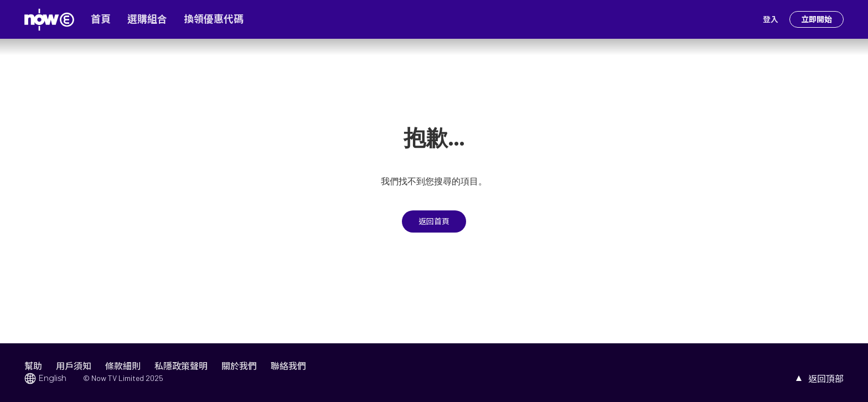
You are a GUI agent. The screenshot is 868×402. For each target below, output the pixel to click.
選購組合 (147, 19)
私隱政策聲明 (181, 366)
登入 (771, 19)
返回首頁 (434, 221)
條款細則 (123, 366)
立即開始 (817, 19)
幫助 (33, 366)
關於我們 (239, 366)
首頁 (101, 19)
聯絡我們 (288, 366)
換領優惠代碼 (214, 19)
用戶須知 (74, 366)
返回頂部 (826, 378)
